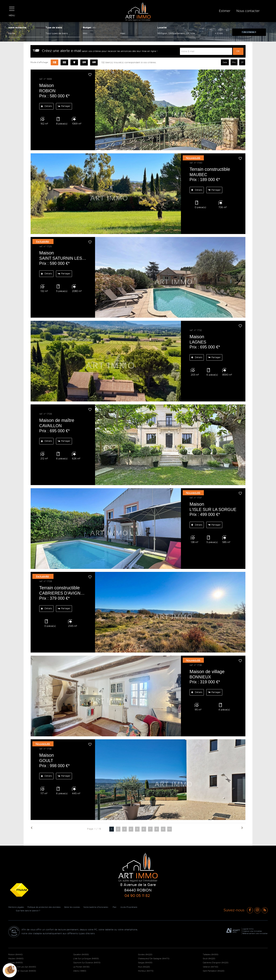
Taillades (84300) (211, 954)
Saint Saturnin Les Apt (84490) (22, 967)
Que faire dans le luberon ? (52, 911)
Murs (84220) (144, 967)
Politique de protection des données (48, 907)
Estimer (225, 11)
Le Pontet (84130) (81, 967)
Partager (64, 106)
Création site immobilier (252, 931)
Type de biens (54, 28)
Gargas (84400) (145, 963)
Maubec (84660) (16, 959)
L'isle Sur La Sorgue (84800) (86, 959)
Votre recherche (17, 28)
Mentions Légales (17, 907)
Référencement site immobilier (255, 933)
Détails (46, 106)
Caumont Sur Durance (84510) (87, 963)
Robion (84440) (15, 954)
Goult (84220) (209, 959)
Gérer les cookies (78, 907)
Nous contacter (248, 11)
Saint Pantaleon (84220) (214, 971)
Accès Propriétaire (21, 911)
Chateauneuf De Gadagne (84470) (154, 959)
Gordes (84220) (145, 954)
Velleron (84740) (211, 967)
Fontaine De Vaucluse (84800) (22, 971)
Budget (87, 28)
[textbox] (186, 34)
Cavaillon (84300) (81, 954)
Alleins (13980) (80, 971)
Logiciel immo (248, 929)
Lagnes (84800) (16, 963)
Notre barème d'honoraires (104, 907)
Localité (162, 28)
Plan (124, 907)
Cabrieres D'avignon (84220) (216, 963)
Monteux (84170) (146, 971)
